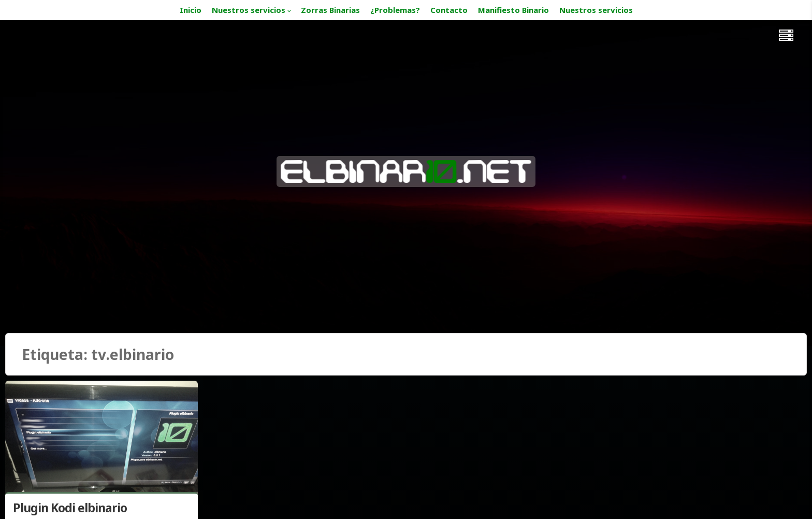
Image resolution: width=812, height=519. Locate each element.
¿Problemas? (395, 10)
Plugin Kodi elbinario (70, 508)
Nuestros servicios (249, 10)
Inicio (191, 10)
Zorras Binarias (330, 10)
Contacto (449, 10)
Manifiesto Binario (513, 10)
